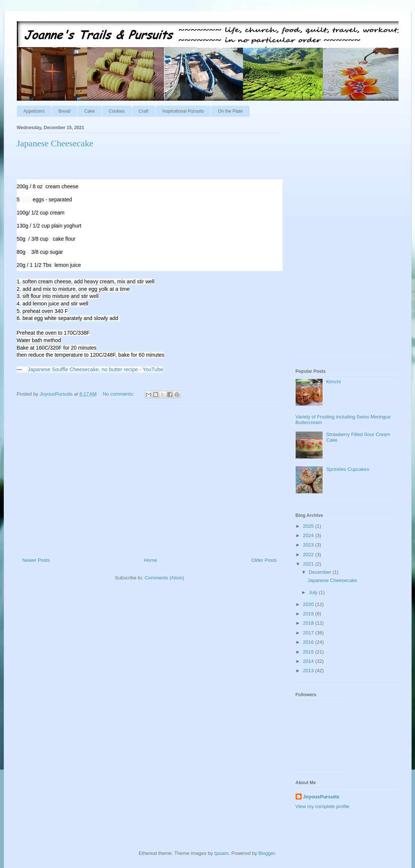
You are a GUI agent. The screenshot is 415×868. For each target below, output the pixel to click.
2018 (309, 623)
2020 (309, 604)
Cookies (117, 111)
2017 (309, 633)
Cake (89, 111)
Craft (144, 111)
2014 (309, 661)
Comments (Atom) (164, 578)
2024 (309, 535)
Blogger (267, 853)
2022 (309, 555)
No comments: (119, 394)
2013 (309, 671)
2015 (309, 652)
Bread (64, 111)
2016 (309, 642)
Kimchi (334, 382)
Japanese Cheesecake (55, 143)
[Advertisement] (150, 478)
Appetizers (34, 111)
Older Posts (264, 560)
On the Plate (230, 111)
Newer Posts (36, 560)
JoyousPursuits (321, 797)
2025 (309, 526)
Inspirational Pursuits (183, 111)
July (314, 592)
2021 (309, 564)
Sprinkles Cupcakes (348, 469)
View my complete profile (323, 806)
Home (151, 560)
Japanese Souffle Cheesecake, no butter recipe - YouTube (95, 369)
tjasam (222, 853)
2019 (309, 614)
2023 (309, 545)
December (321, 572)
